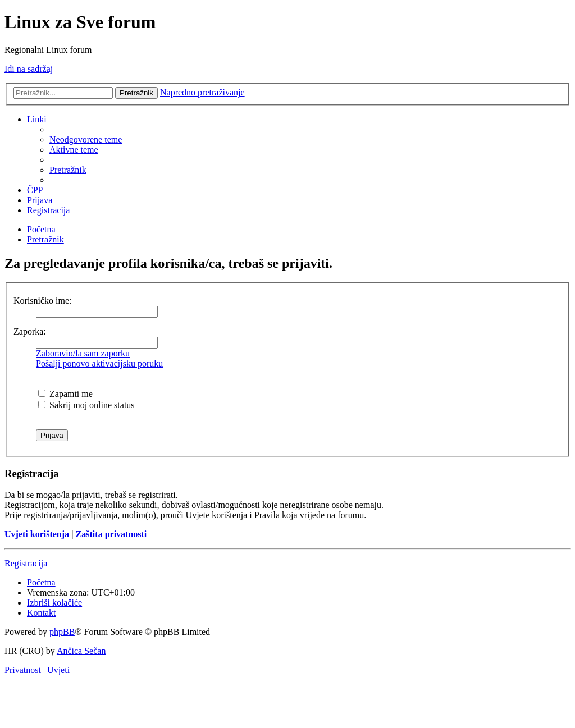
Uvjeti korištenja (37, 534)
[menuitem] (86, 139)
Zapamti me (65, 394)
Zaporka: (30, 331)
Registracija (26, 563)
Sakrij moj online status (86, 405)
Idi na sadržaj (29, 69)
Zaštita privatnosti (111, 534)
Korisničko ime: (43, 301)
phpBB (62, 632)
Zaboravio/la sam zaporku (83, 353)
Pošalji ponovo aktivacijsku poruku (99, 363)
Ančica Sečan (81, 651)
